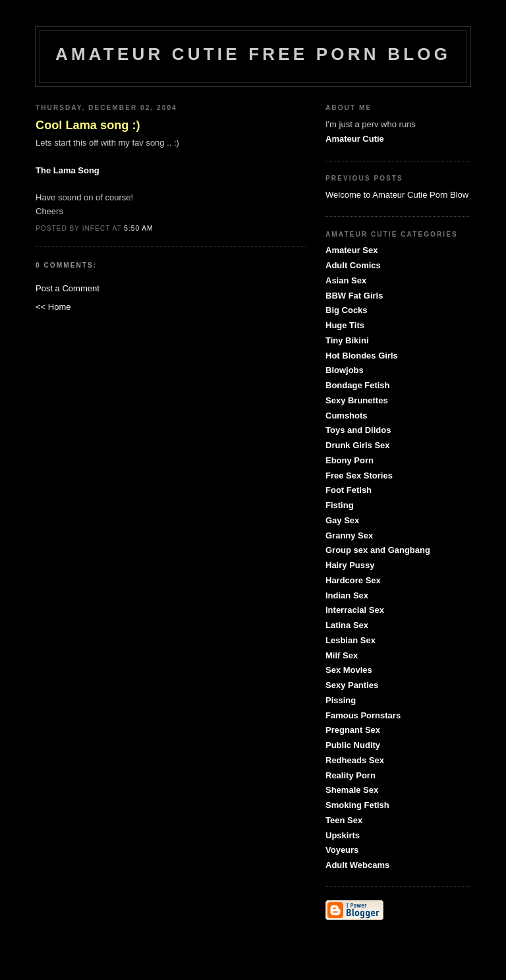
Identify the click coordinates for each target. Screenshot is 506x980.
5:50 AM (138, 228)
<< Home (53, 307)
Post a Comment (68, 288)
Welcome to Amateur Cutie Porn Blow (397, 195)
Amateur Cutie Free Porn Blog (253, 54)
